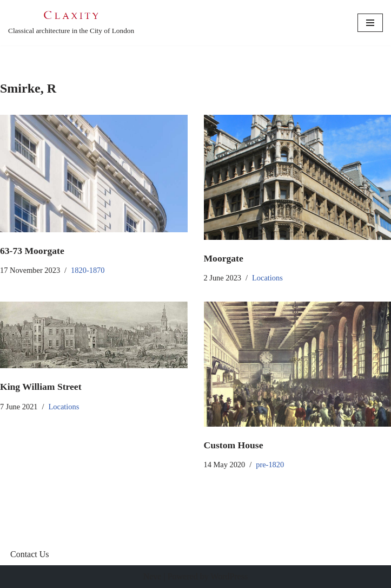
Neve (153, 576)
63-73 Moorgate (32, 251)
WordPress (229, 576)
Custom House (234, 445)
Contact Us (30, 554)
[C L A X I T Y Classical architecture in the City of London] (71, 23)
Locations (267, 278)
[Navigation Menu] (370, 23)
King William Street (41, 387)
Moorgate (224, 258)
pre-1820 (270, 465)
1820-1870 (88, 270)
